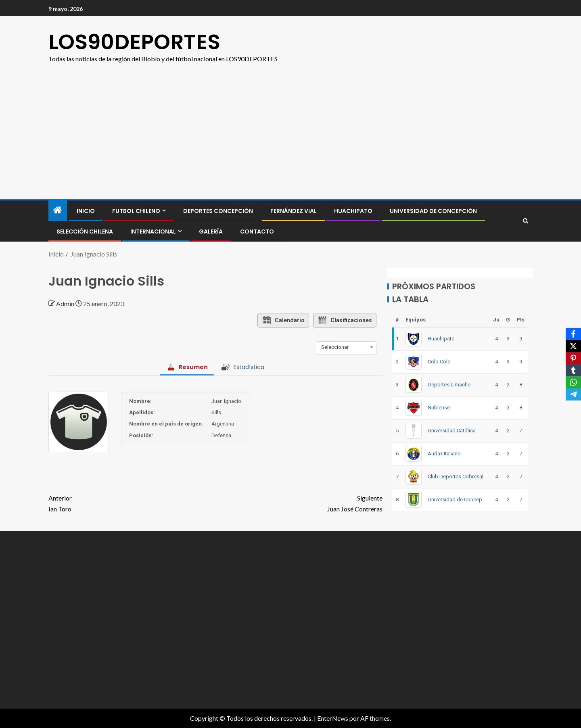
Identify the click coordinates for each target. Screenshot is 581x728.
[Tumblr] (573, 370)
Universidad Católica (452, 431)
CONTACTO (257, 232)
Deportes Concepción (218, 211)
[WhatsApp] (573, 382)
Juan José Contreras (299, 503)
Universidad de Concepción (433, 211)
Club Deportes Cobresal (456, 477)
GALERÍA (211, 232)
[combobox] (346, 347)
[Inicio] (58, 210)
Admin (66, 304)
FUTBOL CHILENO (136, 211)
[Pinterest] (573, 358)
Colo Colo (439, 362)
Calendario (283, 320)
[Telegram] (573, 394)
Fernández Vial (294, 211)
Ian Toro (132, 503)
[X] (573, 346)
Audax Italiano (444, 454)
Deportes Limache (449, 385)
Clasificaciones (345, 320)
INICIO (86, 211)
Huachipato (353, 211)
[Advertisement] (290, 125)
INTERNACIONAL (153, 232)
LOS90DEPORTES (134, 42)
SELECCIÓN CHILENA (85, 232)
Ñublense (439, 408)
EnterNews (333, 718)
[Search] (526, 221)
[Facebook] (573, 334)
